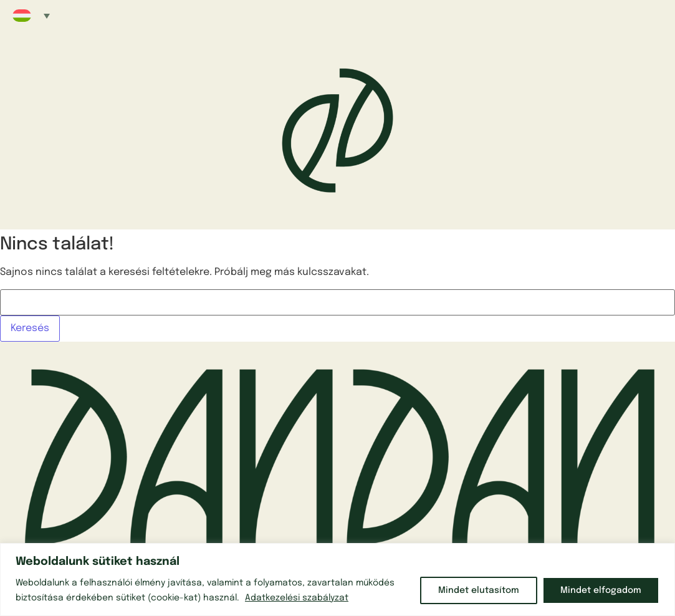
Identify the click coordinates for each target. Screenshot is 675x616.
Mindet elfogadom (601, 590)
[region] (337, 580)
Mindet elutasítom (479, 590)
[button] (31, 16)
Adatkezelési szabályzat (297, 598)
